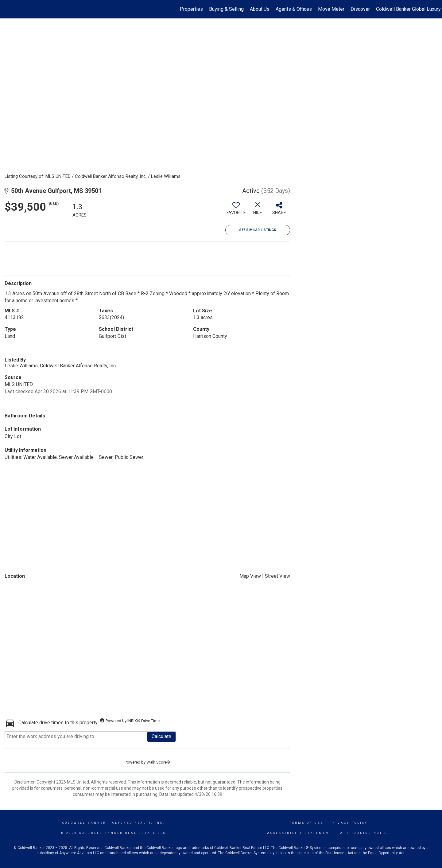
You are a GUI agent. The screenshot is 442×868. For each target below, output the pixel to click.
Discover (360, 9)
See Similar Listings (258, 230)
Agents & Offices (294, 9)
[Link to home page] (8, 9)
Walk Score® (158, 762)
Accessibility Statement (299, 833)
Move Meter (331, 9)
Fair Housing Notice (364, 833)
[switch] (236, 211)
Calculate (161, 736)
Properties (191, 9)
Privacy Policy (349, 823)
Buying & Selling (226, 9)
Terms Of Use (306, 823)
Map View (250, 576)
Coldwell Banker (84, 823)
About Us (260, 9)
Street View (277, 576)
